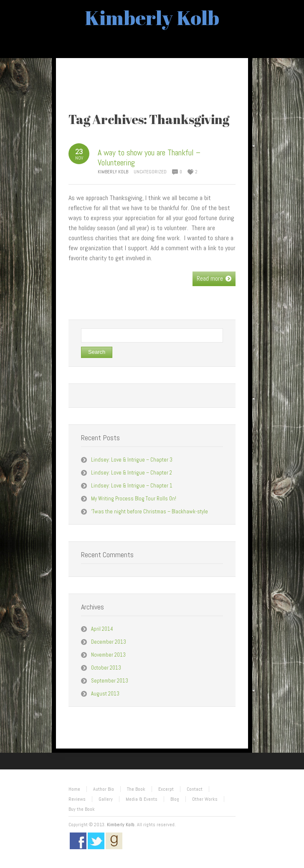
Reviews (77, 799)
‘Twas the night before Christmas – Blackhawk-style (149, 511)
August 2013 (105, 694)
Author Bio (104, 789)
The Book (136, 789)
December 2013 (109, 642)
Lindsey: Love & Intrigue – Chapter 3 (132, 460)
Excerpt (166, 789)
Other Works (205, 799)
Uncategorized (150, 172)
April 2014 (102, 629)
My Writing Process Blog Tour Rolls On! (134, 499)
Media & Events (142, 799)
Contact (195, 789)
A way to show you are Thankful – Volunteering (149, 157)
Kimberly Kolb (152, 17)
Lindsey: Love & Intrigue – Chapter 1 (132, 486)
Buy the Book (82, 809)
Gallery (106, 799)
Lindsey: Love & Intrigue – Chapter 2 (132, 473)
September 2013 (110, 681)
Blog (175, 799)
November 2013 (108, 655)
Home (74, 789)
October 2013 (106, 668)
